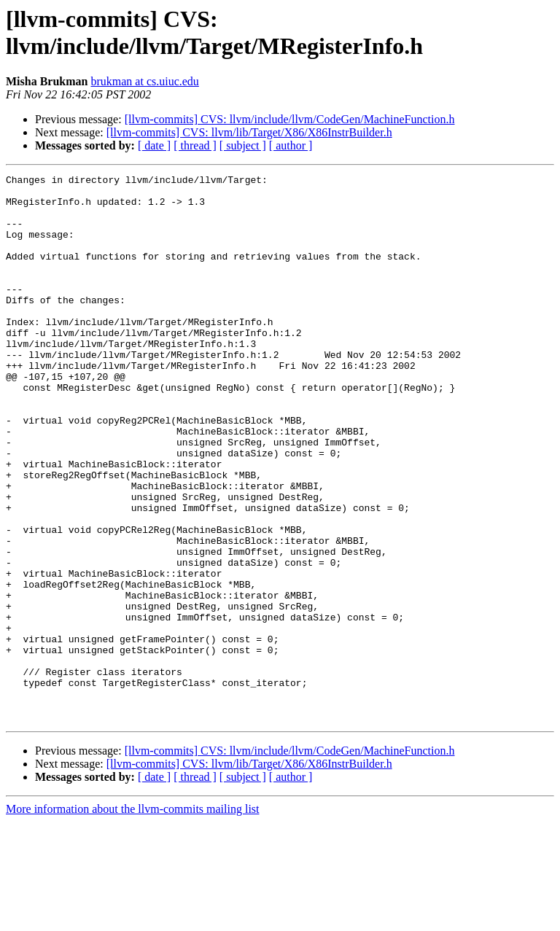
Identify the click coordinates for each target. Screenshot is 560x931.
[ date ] (154, 145)
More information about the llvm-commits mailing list (133, 918)
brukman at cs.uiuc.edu (144, 81)
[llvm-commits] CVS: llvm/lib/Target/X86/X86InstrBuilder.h (249, 132)
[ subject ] (243, 145)
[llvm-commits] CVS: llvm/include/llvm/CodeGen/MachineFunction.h (290, 119)
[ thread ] (195, 145)
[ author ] (291, 145)
